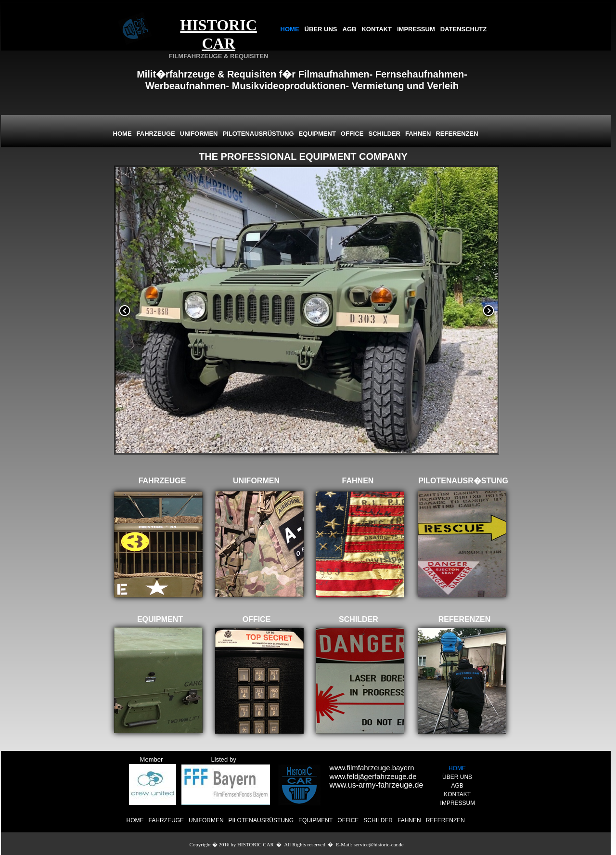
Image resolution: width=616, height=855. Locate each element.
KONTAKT (377, 29)
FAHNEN (409, 820)
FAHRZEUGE (166, 820)
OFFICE (348, 820)
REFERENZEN (445, 820)
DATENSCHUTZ (464, 29)
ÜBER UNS (321, 29)
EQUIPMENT (315, 820)
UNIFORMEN (206, 820)
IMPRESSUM (416, 29)
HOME (290, 29)
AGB (350, 29)
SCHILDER (378, 820)
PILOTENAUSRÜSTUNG (261, 820)
